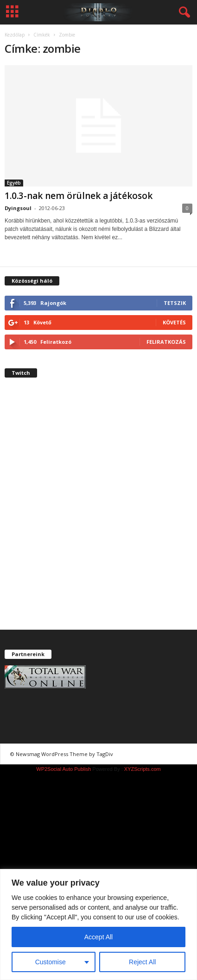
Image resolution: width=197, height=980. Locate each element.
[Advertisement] (98, 512)
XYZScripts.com (143, 769)
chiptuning (132, 754)
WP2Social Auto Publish (64, 769)
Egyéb (14, 183)
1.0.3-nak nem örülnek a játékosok (79, 196)
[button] (183, 12)
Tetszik (175, 303)
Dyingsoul (18, 208)
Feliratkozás (166, 342)
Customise (51, 962)
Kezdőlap (15, 35)
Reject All (142, 962)
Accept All (98, 937)
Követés (174, 322)
